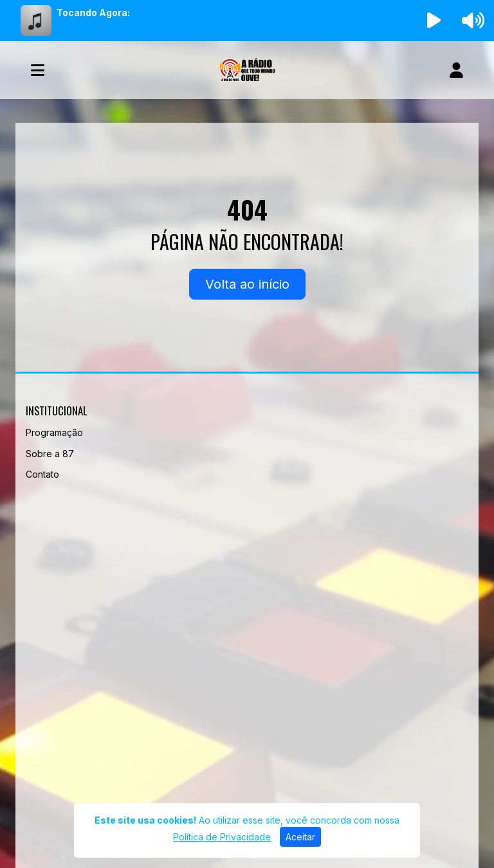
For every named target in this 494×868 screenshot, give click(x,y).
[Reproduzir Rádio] (434, 21)
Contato (42, 474)
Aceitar (300, 837)
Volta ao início (247, 284)
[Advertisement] (247, 633)
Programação (54, 432)
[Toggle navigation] (38, 70)
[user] (456, 70)
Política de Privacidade (222, 837)
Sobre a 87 (50, 454)
